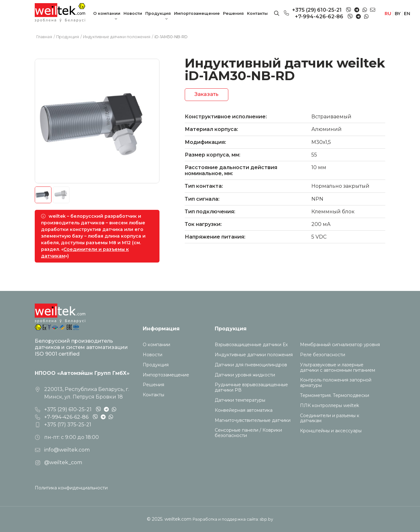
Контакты (257, 13)
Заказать (207, 94)
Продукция (158, 13)
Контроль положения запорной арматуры (336, 383)
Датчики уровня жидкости (245, 375)
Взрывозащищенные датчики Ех (251, 345)
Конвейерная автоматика (244, 410)
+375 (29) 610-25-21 (317, 10)
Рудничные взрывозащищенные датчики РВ (251, 387)
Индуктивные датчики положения (254, 355)
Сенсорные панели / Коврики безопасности (248, 433)
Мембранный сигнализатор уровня (340, 345)
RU (388, 14)
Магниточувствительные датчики (253, 420)
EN (407, 14)
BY (398, 14)
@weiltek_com (63, 462)
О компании (107, 13)
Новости (133, 13)
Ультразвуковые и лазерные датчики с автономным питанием (338, 368)
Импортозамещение (197, 13)
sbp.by (267, 519)
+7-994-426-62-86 (319, 17)
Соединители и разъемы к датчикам (330, 418)
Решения (233, 13)
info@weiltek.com (67, 450)
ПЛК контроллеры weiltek (330, 406)
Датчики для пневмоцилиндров (251, 365)
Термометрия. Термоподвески (335, 396)
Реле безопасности (323, 355)
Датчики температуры (240, 400)
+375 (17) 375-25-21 (68, 425)
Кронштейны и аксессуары (331, 431)
